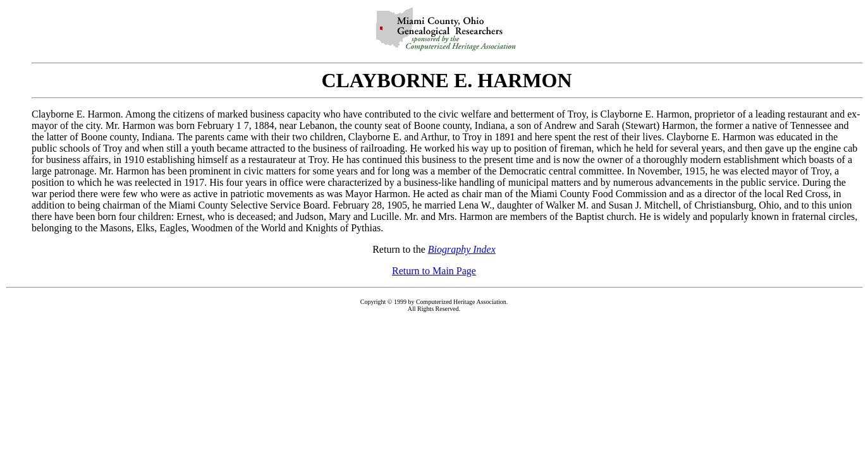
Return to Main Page (434, 271)
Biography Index (462, 249)
